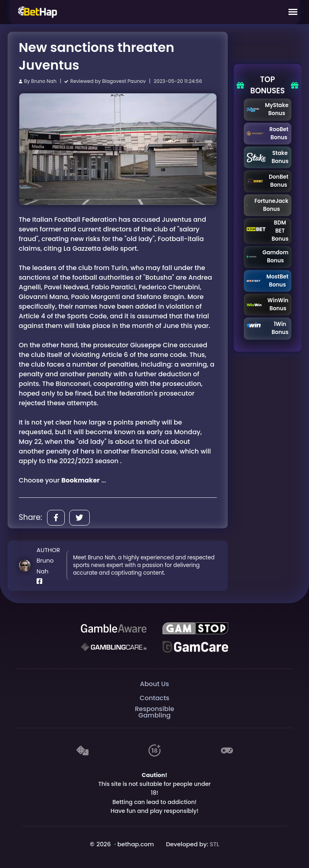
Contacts (154, 698)
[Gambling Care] (113, 647)
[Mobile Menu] (293, 12)
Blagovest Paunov (124, 81)
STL (214, 844)
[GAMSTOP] (195, 629)
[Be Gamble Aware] (113, 629)
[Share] (56, 518)
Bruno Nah (44, 81)
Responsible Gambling (154, 712)
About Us (154, 684)
